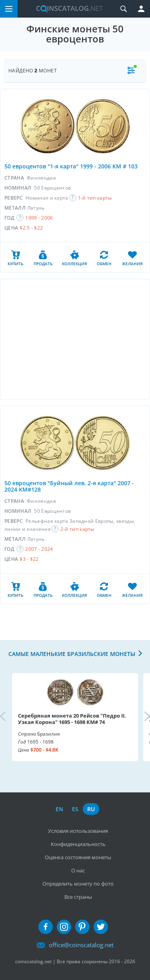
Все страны (78, 897)
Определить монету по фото (78, 884)
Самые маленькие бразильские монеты (72, 654)
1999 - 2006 (39, 218)
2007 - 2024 (39, 549)
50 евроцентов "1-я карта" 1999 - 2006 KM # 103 (71, 166)
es (75, 809)
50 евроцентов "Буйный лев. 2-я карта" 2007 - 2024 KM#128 (69, 486)
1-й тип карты (95, 198)
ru (91, 809)
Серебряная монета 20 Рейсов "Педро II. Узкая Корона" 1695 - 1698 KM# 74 (72, 719)
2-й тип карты (77, 529)
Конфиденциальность (78, 844)
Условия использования (78, 831)
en (59, 809)
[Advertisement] (75, 339)
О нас (78, 870)
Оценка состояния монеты (78, 857)
